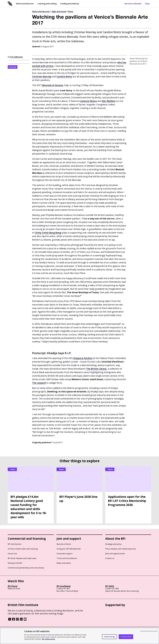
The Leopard (39, 383)
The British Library (96, 369)
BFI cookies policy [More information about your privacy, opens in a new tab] (48, 639)
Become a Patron (64, 544)
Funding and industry (70, 4)
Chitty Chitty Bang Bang (48, 233)
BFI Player (13, 586)
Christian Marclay (42, 77)
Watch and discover (25, 4)
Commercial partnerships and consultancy (26, 568)
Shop (147, 4)
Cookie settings (109, 637)
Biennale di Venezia (53, 85)
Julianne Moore (89, 101)
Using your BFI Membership (69, 549)
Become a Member (133, 4)
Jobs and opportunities (115, 553)
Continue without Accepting (149, 631)
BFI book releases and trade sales (22, 558)
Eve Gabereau (16, 57)
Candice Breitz (64, 77)
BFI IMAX (110, 586)
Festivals (13, 67)
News (71, 11)
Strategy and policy (113, 544)
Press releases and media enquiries (121, 549)
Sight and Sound (59, 11)
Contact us (110, 558)
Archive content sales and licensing (23, 549)
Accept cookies (126, 637)
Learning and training (47, 4)
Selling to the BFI (15, 563)
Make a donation (64, 563)
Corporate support (64, 553)
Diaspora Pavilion (83, 358)
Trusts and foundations (67, 558)
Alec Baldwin (109, 101)
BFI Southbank (64, 586)
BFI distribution (15, 544)
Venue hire (12, 553)
